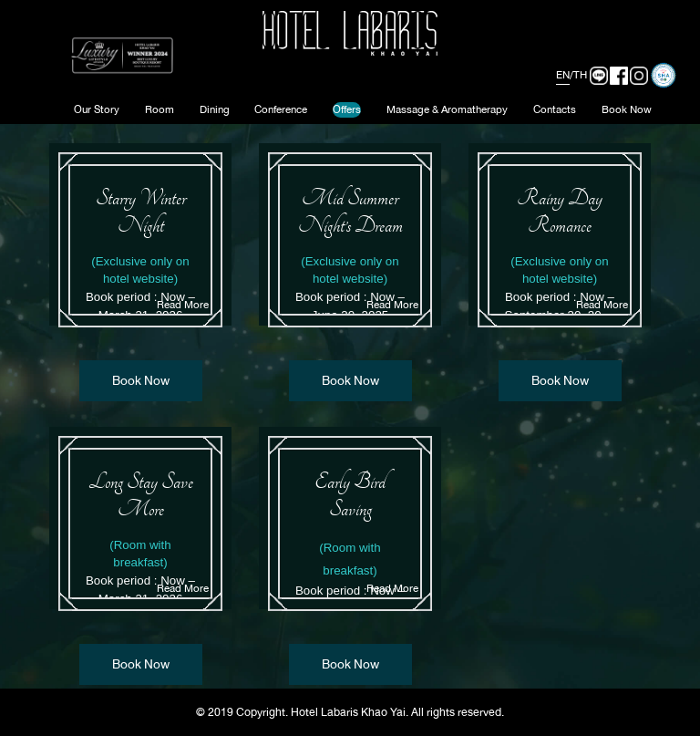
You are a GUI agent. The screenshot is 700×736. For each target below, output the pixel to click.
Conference (281, 109)
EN (563, 75)
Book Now (627, 109)
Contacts (555, 109)
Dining (215, 109)
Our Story (97, 109)
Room (160, 109)
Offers (347, 109)
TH (580, 75)
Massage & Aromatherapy (447, 109)
